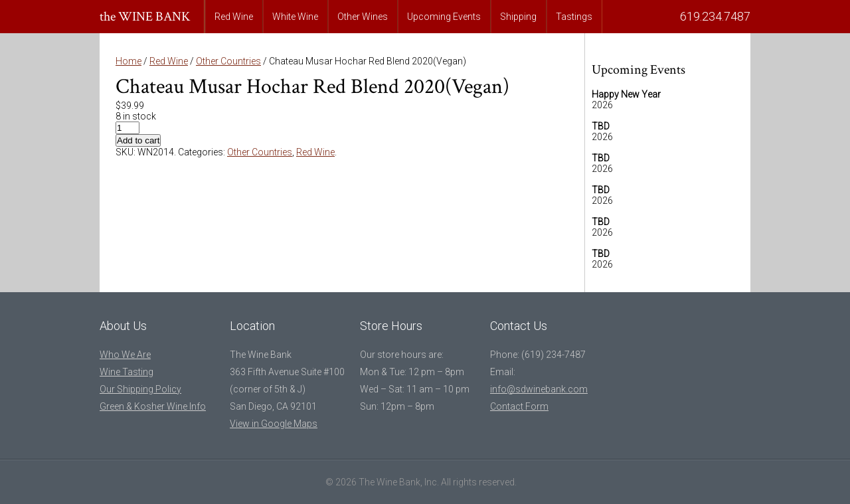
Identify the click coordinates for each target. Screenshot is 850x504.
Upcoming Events (444, 17)
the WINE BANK (145, 17)
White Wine (295, 17)
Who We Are (125, 355)
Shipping (518, 17)
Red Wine (234, 17)
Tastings (574, 17)
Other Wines (363, 17)
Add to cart (138, 140)
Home (128, 61)
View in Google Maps (274, 424)
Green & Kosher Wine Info (153, 406)
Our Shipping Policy (140, 389)
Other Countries (228, 61)
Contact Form (519, 406)
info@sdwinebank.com (539, 389)
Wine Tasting (127, 372)
